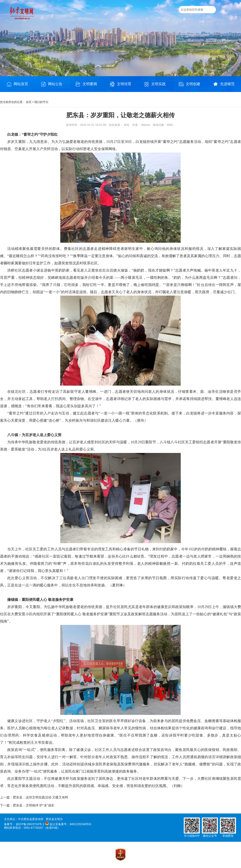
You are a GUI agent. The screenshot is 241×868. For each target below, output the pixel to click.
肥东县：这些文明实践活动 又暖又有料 (41, 797)
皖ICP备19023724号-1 (30, 824)
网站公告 (52, 84)
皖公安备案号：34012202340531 (71, 824)
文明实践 (155, 84)
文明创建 (189, 84)
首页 (29, 102)
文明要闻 (86, 84)
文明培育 (120, 84)
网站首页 (17, 84)
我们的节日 (41, 102)
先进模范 (224, 84)
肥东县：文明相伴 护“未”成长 (34, 805)
